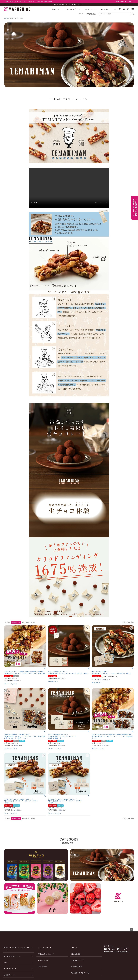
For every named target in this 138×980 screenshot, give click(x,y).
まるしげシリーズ (10, 969)
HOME (6, 18)
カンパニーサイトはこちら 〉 (125, 1)
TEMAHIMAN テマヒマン (12, 956)
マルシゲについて (91, 9)
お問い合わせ (105, 9)
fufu (5, 962)
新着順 (33, 622)
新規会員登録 (91, 14)
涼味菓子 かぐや (9, 975)
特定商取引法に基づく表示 (80, 973)
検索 (133, 14)
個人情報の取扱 (77, 966)
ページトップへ (132, 930)
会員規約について (77, 960)
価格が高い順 (26, 622)
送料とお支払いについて (46, 954)
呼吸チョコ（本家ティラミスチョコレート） (17, 949)
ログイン (81, 14)
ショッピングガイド (73, 9)
